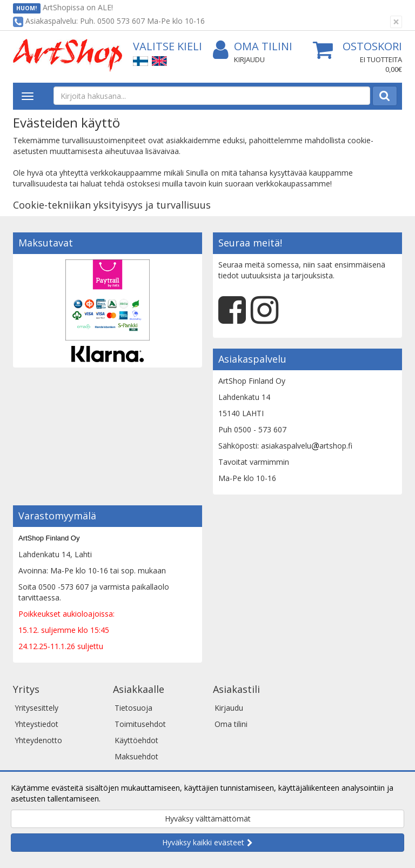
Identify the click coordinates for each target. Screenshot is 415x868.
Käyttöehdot (136, 740)
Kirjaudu (249, 59)
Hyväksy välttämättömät (208, 819)
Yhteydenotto (38, 740)
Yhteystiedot (36, 724)
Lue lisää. (119, 799)
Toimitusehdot (140, 724)
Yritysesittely (36, 708)
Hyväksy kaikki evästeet (203, 842)
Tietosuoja (133, 708)
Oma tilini (253, 47)
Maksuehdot (136, 756)
